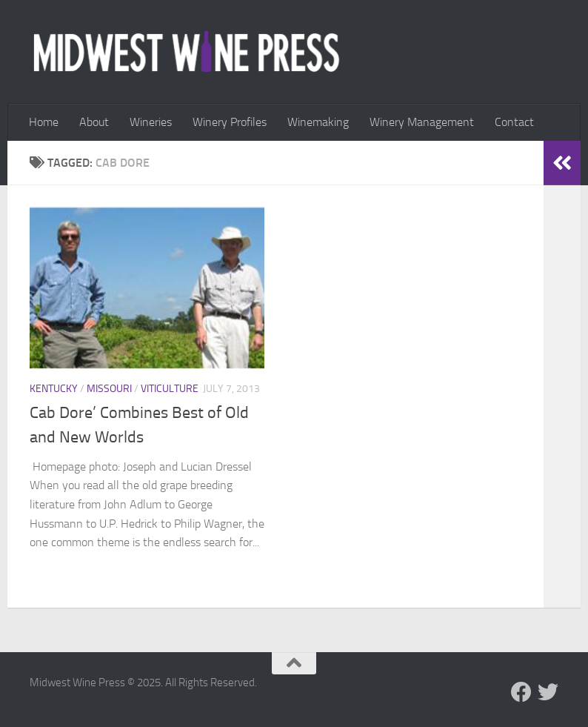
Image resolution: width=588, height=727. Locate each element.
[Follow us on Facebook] (521, 692)
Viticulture (170, 389)
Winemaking (318, 122)
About (94, 122)
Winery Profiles (230, 122)
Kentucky (54, 389)
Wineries (151, 122)
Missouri (109, 389)
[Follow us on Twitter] (548, 692)
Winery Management (422, 122)
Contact (514, 122)
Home (44, 122)
